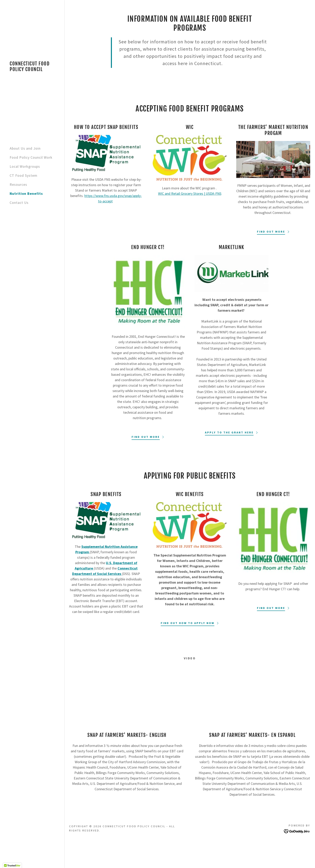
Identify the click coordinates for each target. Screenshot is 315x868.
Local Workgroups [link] (25, 166)
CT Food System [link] (24, 175)
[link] (32, 70)
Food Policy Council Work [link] (31, 157)
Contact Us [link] (19, 203)
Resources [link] (18, 184)
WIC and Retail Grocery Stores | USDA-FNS (190, 194)
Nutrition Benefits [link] (26, 194)
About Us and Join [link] (25, 148)
